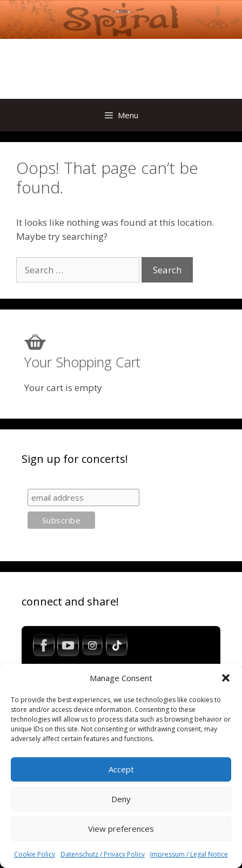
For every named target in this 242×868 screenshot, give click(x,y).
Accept (121, 769)
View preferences (121, 829)
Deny (121, 799)
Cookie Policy (35, 854)
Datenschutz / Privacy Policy (103, 854)
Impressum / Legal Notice (189, 854)
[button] (226, 678)
